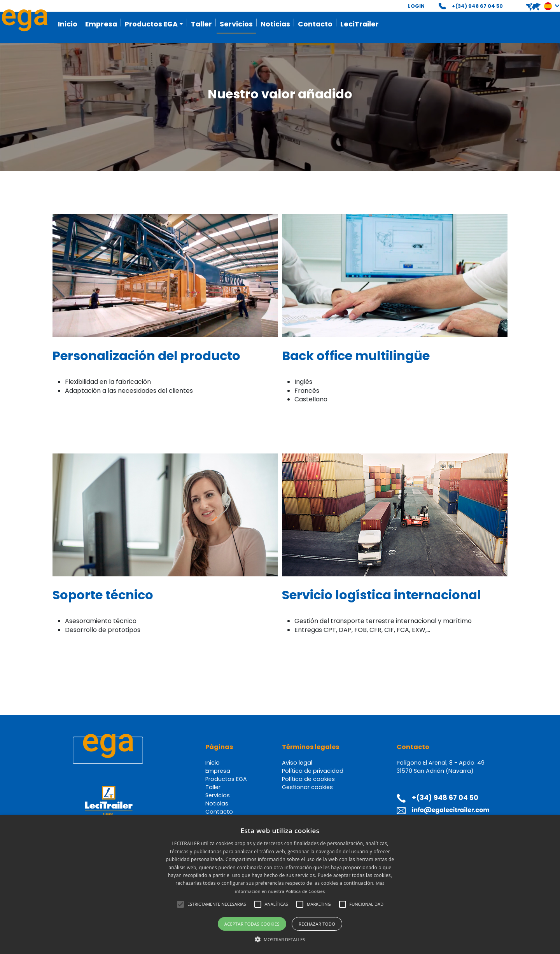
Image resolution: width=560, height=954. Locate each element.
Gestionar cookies (307, 787)
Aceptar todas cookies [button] (252, 924)
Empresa (101, 24)
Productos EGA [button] (151, 24)
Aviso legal (297, 763)
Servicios (236, 24)
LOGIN (416, 6)
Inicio (68, 24)
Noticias (275, 24)
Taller (201, 24)
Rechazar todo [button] (317, 924)
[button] (537, 6)
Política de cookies (308, 779)
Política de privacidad (313, 771)
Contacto (315, 24)
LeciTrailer (360, 24)
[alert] (280, 885)
